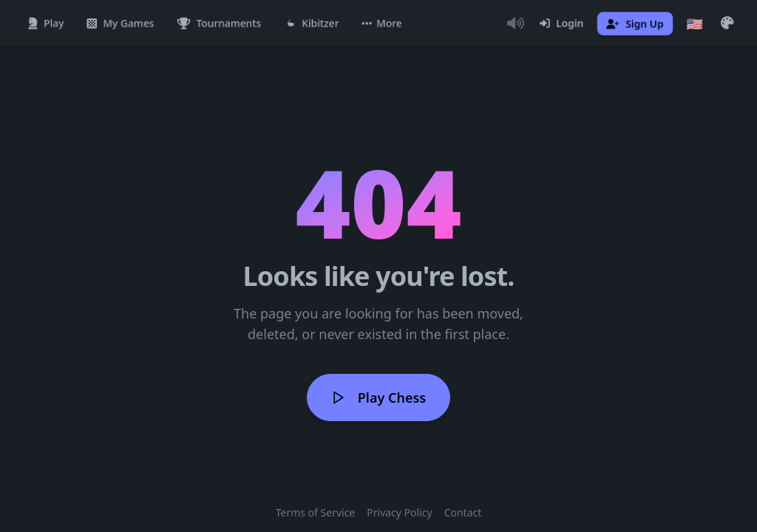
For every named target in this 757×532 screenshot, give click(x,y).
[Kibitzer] (312, 24)
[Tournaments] (219, 24)
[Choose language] (695, 24)
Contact (463, 512)
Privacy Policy (399, 512)
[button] (382, 24)
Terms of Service (316, 512)
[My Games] (120, 24)
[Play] (46, 24)
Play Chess (378, 398)
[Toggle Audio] (515, 24)
